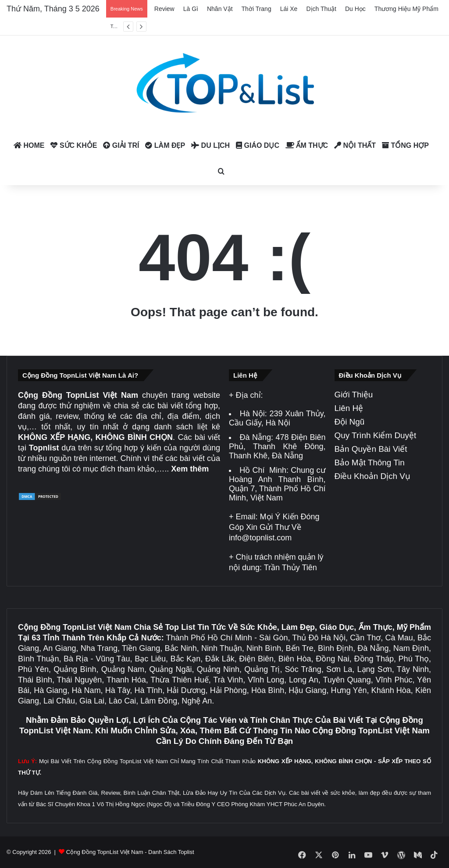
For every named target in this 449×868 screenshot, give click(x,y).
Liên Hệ (349, 408)
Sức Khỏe (74, 145)
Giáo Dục (258, 145)
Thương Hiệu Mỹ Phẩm (406, 9)
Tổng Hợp (405, 145)
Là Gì (191, 9)
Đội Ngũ (350, 422)
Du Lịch (210, 145)
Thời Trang (257, 9)
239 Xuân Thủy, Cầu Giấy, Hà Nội (277, 418)
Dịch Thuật (321, 9)
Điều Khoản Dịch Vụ (372, 476)
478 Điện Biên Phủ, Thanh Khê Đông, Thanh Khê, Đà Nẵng (277, 447)
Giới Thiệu (354, 395)
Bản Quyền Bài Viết (371, 449)
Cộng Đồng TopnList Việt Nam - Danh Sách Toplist (130, 852)
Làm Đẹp (165, 145)
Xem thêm (190, 469)
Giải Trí (121, 145)
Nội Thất (355, 145)
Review (164, 9)
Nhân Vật (220, 9)
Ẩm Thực (307, 145)
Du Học (355, 9)
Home (29, 145)
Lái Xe (289, 9)
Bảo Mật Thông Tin (370, 463)
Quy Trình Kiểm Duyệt (376, 435)
